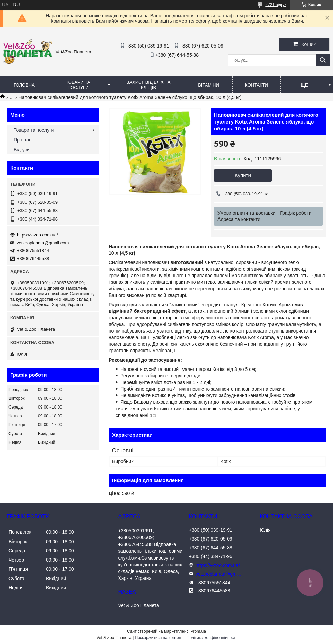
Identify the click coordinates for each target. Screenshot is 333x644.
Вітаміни (209, 85)
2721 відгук (276, 5)
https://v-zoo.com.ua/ (38, 235)
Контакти (257, 85)
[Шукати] (323, 60)
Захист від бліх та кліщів (149, 85)
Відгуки (22, 150)
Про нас (22, 140)
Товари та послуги (78, 85)
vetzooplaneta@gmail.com (43, 243)
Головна (24, 85)
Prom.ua (198, 631)
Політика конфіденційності (212, 638)
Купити (243, 175)
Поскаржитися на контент (159, 638)
